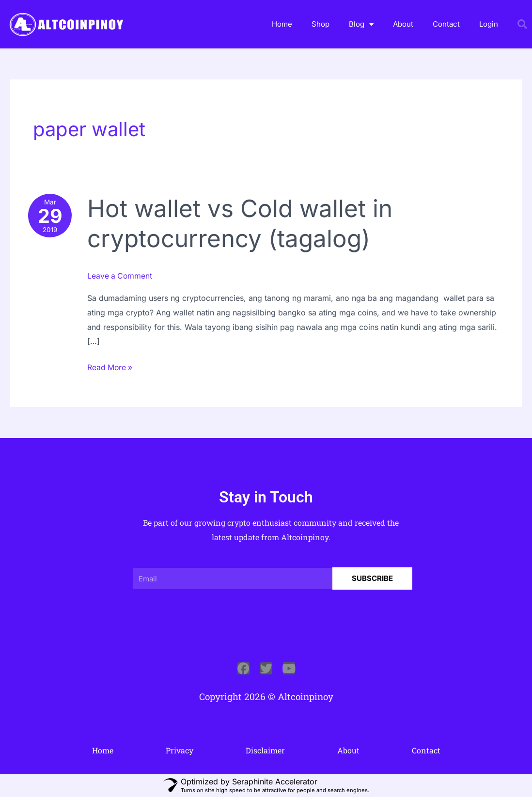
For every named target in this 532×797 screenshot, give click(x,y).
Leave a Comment (121, 276)
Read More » (111, 366)
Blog (361, 24)
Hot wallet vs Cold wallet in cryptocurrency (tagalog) (242, 223)
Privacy (180, 750)
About (403, 24)
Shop (321, 24)
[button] (522, 24)
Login (489, 24)
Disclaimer (265, 750)
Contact (446, 24)
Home (282, 24)
